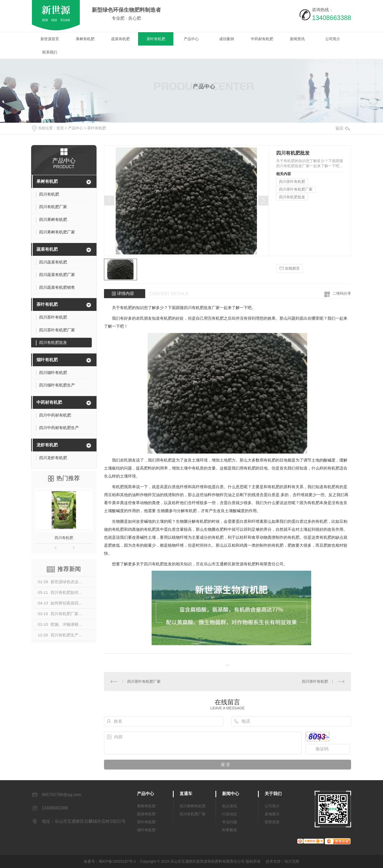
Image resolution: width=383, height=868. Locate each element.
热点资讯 (230, 806)
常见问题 (230, 822)
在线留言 (290, 268)
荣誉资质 (272, 822)
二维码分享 (342, 293)
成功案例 (227, 39)
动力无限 (292, 861)
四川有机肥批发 (292, 197)
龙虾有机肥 (47, 445)
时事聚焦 (230, 830)
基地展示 (272, 814)
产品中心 (191, 39)
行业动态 (230, 814)
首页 (60, 128)
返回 (343, 128)
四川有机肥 (64, 538)
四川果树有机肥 (193, 806)
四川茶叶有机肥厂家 (296, 189)
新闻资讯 (297, 39)
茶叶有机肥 (156, 39)
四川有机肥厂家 (193, 814)
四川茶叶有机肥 (292, 182)
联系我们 (50, 52)
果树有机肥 (85, 39)
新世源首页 (50, 39)
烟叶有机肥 (47, 360)
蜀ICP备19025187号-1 (117, 861)
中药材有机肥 (262, 39)
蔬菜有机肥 (120, 39)
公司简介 (333, 39)
